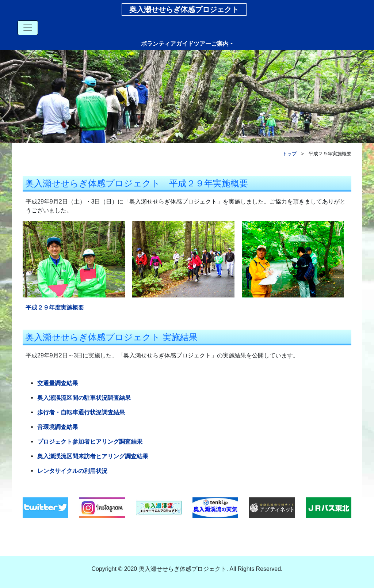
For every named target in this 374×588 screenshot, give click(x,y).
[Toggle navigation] (28, 28)
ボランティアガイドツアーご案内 (185, 44)
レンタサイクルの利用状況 (72, 471)
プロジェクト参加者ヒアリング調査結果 (90, 442)
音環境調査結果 (58, 427)
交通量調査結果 (58, 383)
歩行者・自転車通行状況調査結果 (81, 412)
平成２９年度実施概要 (55, 308)
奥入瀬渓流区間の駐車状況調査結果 (84, 398)
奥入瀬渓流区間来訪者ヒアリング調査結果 (93, 456)
